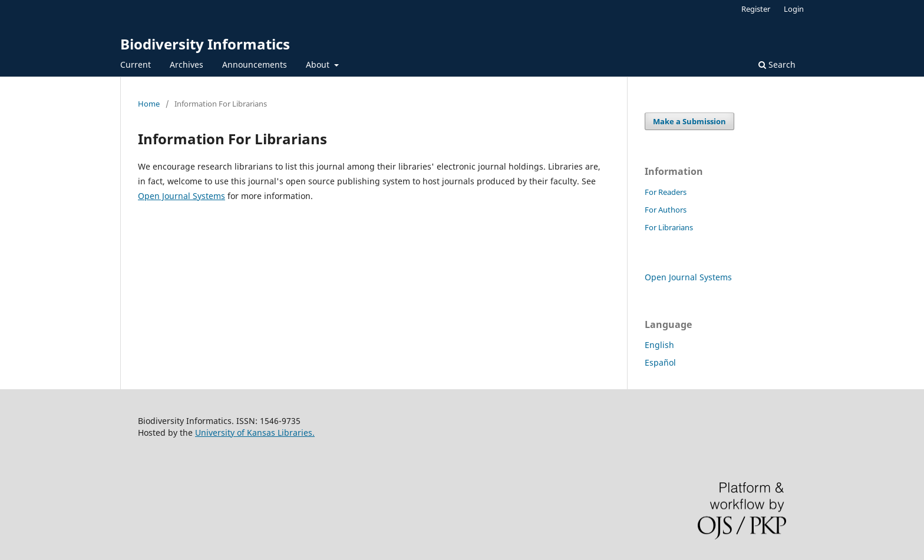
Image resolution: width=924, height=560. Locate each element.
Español (660, 362)
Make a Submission (689, 121)
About (319, 64)
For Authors (666, 210)
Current (136, 64)
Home (149, 104)
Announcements (255, 64)
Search (777, 64)
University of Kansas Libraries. (255, 433)
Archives (187, 64)
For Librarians (669, 227)
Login (794, 9)
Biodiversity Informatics (205, 44)
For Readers (666, 192)
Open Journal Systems (181, 196)
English (659, 345)
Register (756, 9)
